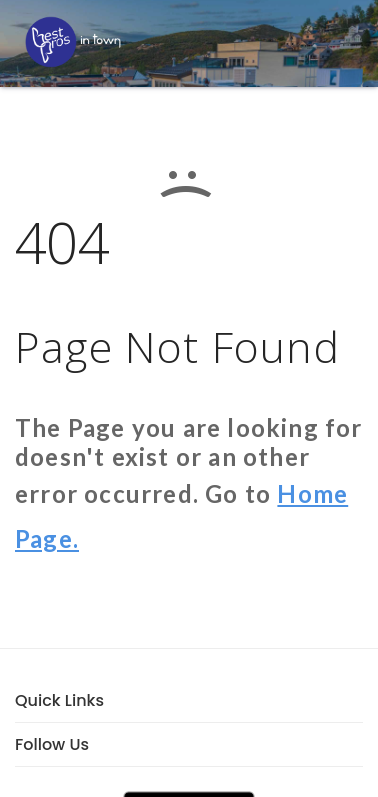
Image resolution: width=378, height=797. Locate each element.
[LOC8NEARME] (73, 42)
